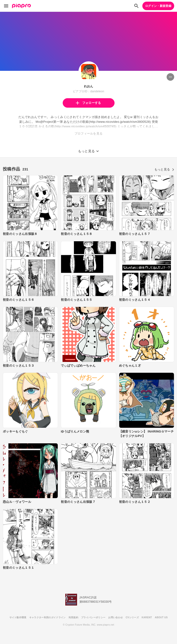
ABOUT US (161, 617)
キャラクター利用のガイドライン (47, 617)
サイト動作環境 (18, 617)
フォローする (88, 103)
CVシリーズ (132, 617)
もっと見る (164, 169)
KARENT (147, 617)
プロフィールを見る (89, 133)
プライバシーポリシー (93, 617)
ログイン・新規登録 (158, 6)
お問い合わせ (115, 617)
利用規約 (73, 617)
